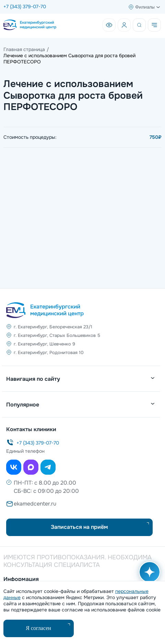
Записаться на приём (79, 527)
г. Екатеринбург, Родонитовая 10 (49, 353)
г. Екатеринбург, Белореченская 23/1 (53, 327)
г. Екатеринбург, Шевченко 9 (44, 344)
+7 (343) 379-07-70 (25, 7)
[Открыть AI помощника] (148, 575)
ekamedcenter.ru (35, 504)
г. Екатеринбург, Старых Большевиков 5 (57, 335)
